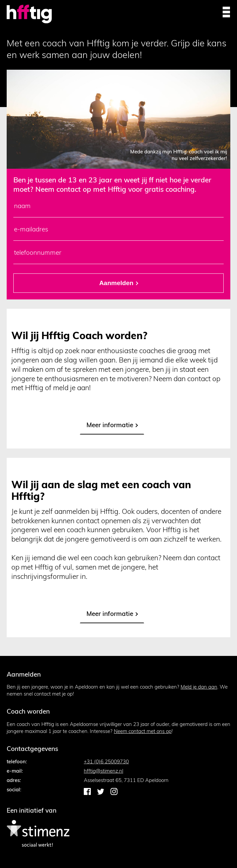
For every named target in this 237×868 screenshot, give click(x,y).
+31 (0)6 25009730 (106, 761)
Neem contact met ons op (143, 731)
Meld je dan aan (199, 687)
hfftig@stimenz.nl (103, 771)
